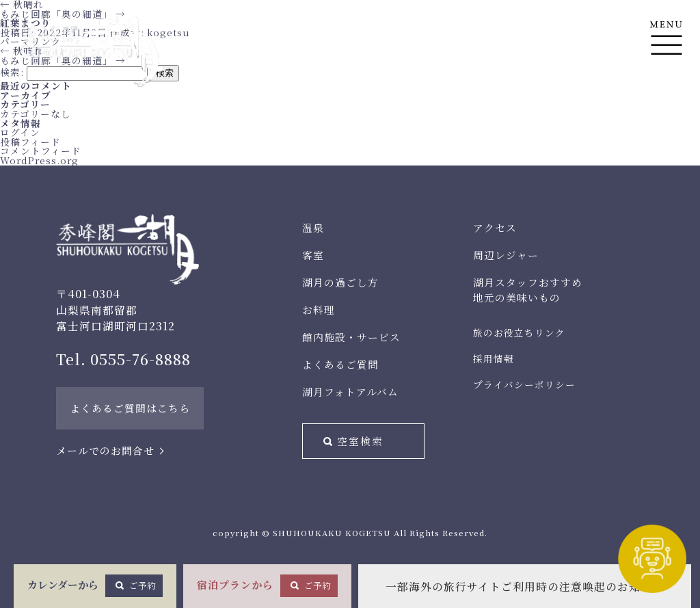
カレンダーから (95, 585)
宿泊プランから (267, 585)
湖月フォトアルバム (350, 392)
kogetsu (169, 32)
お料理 (319, 309)
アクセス (495, 227)
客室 (313, 255)
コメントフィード (41, 150)
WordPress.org (39, 160)
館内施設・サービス (351, 337)
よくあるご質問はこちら (130, 408)
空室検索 (360, 441)
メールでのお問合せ (105, 450)
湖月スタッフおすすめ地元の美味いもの (528, 290)
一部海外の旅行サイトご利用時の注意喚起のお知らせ (525, 586)
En (666, 104)
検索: (12, 72)
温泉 (313, 227)
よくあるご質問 (340, 364)
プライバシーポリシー (524, 384)
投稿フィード (30, 142)
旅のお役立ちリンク (519, 332)
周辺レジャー (506, 255)
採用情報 (494, 358)
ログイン (20, 132)
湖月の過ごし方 (340, 282)
